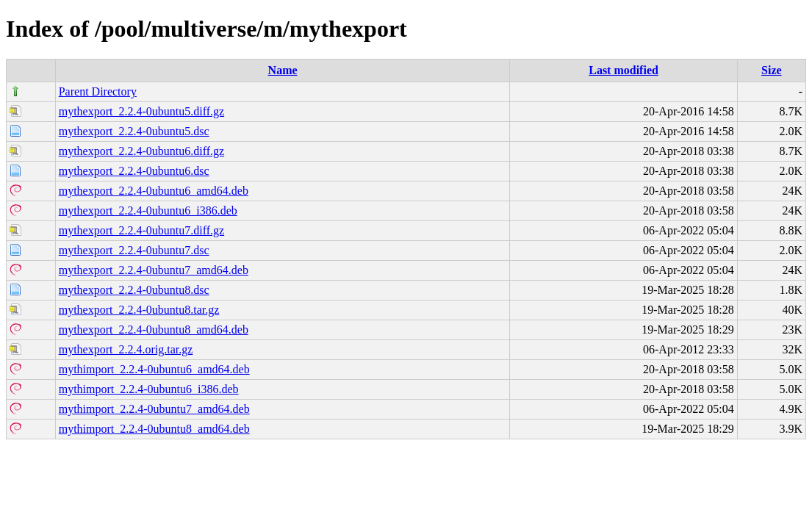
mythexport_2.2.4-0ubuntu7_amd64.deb (154, 270)
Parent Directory (98, 91)
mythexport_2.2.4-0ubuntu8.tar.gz (139, 310)
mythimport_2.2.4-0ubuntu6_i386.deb (149, 389)
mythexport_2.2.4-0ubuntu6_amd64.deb (154, 191)
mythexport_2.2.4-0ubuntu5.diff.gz (141, 111)
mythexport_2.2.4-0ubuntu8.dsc (134, 290)
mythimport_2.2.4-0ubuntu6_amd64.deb (154, 369)
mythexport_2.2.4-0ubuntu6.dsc (134, 171)
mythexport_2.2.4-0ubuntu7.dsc (134, 250)
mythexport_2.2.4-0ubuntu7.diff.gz (141, 230)
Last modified (624, 70)
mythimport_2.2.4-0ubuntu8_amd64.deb (154, 429)
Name (283, 70)
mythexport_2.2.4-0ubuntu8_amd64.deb (154, 330)
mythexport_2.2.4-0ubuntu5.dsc (134, 131)
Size (772, 70)
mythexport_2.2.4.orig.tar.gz (126, 349)
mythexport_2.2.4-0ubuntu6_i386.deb (148, 210)
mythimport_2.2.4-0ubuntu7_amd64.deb (154, 409)
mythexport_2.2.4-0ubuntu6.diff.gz (141, 151)
